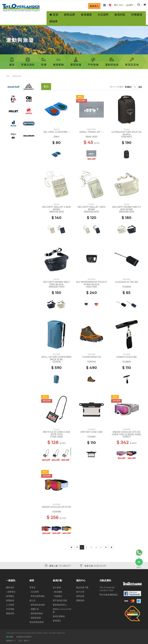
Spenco (57, 129)
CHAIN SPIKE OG (92, 357)
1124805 (127, 362)
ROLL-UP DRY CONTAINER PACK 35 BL (56, 358)
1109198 (57, 512)
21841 (56, 137)
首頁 (8, 76)
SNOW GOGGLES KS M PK (56, 507)
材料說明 (80, 596)
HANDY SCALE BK (127, 357)
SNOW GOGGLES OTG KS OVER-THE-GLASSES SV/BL (127, 433)
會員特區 (120, 15)
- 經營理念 (11, 592)
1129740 (92, 362)
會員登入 (94, 6)
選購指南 (80, 600)
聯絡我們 (10, 613)
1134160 (91, 437)
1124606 (127, 287)
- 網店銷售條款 (36, 613)
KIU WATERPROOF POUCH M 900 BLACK (91, 283)
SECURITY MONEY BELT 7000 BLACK (57, 283)
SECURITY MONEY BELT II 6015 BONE (127, 208)
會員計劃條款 (59, 616)
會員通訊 (57, 621)
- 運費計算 (34, 609)
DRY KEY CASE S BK (91, 432)
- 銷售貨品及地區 (37, 605)
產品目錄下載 (82, 587)
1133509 (56, 362)
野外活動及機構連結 (109, 595)
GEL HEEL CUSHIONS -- (57, 132)
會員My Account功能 (62, 611)
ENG (121, 5)
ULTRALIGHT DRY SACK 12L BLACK (127, 133)
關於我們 (10, 587)
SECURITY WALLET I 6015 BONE (91, 208)
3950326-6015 (127, 212)
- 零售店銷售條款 (37, 596)
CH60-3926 (57, 437)
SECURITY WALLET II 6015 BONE (56, 208)
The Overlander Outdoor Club (107, 589)
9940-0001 (91, 137)
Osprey (127, 129)
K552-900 (91, 287)
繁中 (116, 5)
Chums (56, 429)
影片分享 (80, 592)
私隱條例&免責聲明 (24, 637)
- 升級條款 (57, 596)
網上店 (33, 600)
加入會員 (57, 587)
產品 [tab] (46, 86)
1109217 (127, 437)
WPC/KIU (92, 279)
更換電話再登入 (60, 605)
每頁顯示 (128, 87)
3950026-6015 (91, 212)
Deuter (57, 204)
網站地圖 (10, 637)
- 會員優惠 (57, 592)
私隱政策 (10, 600)
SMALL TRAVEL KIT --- (92, 132)
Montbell (127, 279)
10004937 (127, 137)
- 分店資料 (34, 592)
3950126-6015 (57, 212)
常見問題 (10, 609)
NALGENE (91, 129)
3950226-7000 (57, 287)
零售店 (33, 587)
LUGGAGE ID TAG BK (127, 282)
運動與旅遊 (17, 76)
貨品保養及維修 (37, 622)
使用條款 (10, 596)
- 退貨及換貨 (35, 618)
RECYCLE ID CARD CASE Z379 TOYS (57, 433)
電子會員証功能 (60, 600)
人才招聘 (10, 605)
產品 (140, 87)
